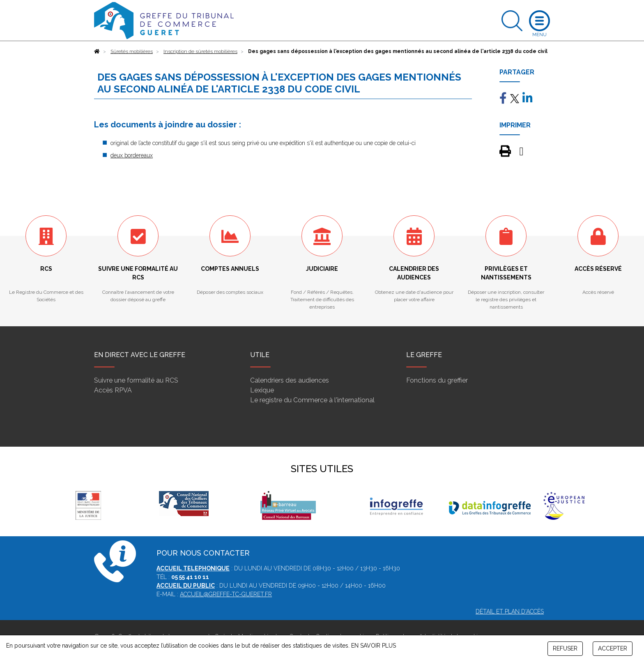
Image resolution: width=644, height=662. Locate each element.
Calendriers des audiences (290, 380)
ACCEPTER (613, 648)
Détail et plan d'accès (510, 611)
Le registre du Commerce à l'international (312, 400)
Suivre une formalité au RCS (136, 380)
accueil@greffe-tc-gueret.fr (226, 594)
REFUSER (565, 648)
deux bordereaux (132, 155)
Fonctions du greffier (437, 380)
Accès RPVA (113, 390)
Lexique (262, 390)
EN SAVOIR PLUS (374, 646)
